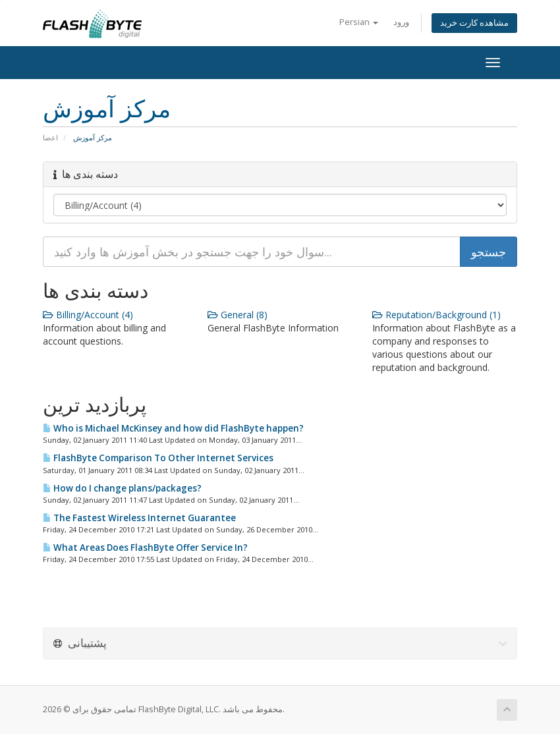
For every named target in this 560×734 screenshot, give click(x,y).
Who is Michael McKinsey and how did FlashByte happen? (173, 428)
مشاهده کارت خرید (474, 23)
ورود (401, 22)
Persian (359, 22)
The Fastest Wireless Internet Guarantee (139, 518)
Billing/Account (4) (88, 315)
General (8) (238, 315)
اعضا (50, 137)
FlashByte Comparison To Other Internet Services (158, 458)
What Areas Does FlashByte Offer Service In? (145, 548)
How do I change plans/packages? (122, 488)
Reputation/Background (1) (436, 315)
